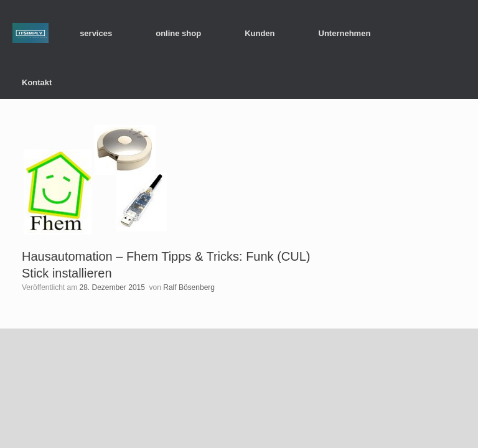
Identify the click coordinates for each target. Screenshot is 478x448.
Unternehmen (345, 33)
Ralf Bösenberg (189, 287)
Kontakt (37, 82)
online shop (178, 33)
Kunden (260, 33)
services (96, 33)
